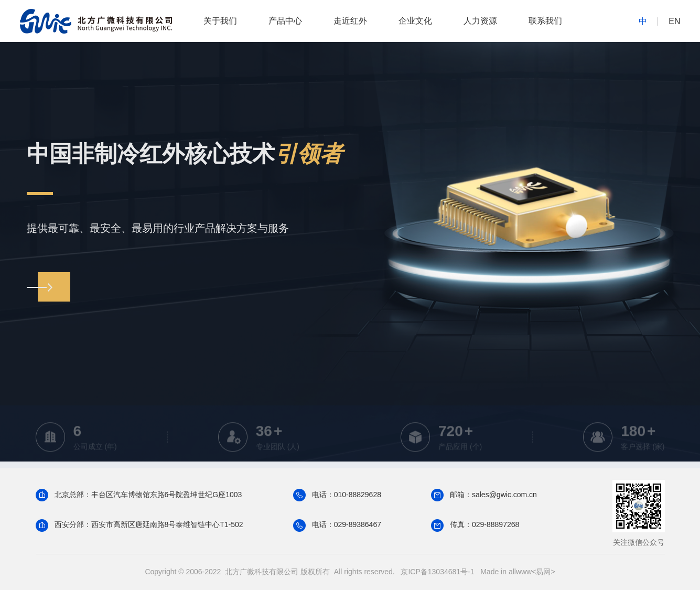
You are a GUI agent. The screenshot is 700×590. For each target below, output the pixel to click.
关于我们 (220, 21)
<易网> (543, 572)
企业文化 (415, 21)
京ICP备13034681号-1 (437, 572)
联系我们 (545, 21)
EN (674, 22)
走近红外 (350, 21)
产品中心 (285, 21)
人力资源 (480, 21)
